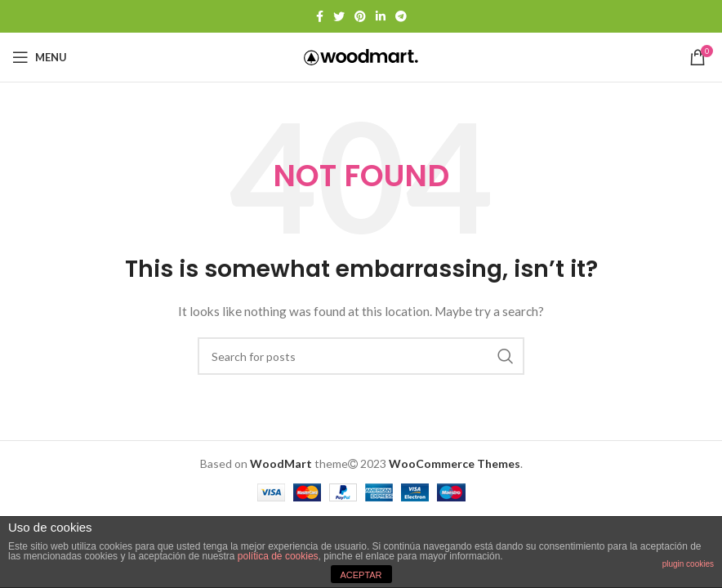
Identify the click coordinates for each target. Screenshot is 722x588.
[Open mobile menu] (40, 57)
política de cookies (278, 556)
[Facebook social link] (320, 16)
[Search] (361, 356)
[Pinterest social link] (360, 16)
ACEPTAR (361, 575)
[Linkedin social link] (381, 16)
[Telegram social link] (401, 16)
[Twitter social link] (339, 16)
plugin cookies (688, 564)
